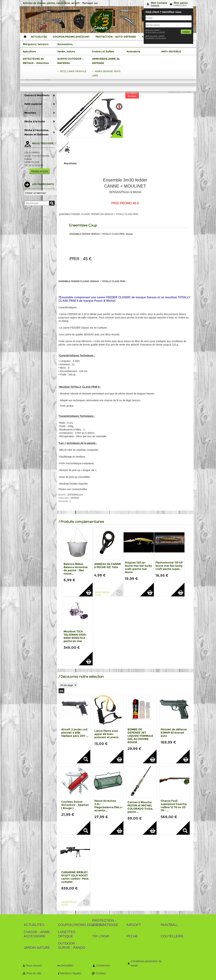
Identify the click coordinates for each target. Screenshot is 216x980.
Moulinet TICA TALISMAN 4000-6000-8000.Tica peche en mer (75, 636)
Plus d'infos (70, 163)
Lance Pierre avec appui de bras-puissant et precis (106, 734)
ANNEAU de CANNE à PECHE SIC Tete (108, 566)
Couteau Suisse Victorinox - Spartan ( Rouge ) (75, 805)
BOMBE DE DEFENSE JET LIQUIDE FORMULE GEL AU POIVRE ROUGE (140, 736)
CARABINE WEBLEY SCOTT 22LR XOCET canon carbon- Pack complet (75, 877)
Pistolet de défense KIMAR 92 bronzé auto (174, 733)
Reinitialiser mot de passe (156, 38)
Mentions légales (71, 973)
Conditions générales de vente (146, 963)
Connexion (155, 5)
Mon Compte (159, 3)
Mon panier (181, 3)
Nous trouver (34, 965)
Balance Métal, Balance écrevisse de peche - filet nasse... (76, 569)
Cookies (101, 973)
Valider (186, 32)
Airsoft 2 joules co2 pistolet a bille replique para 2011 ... (75, 733)
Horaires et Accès (40, 171)
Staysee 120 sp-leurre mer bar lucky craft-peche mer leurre (138, 567)
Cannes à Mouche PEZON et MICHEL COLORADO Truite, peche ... (140, 807)
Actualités (67, 965)
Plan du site (34, 973)
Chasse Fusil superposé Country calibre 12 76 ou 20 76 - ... (174, 806)
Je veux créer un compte (155, 32)
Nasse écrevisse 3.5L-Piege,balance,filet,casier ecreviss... (111, 806)
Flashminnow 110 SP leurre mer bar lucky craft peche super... (169, 566)
